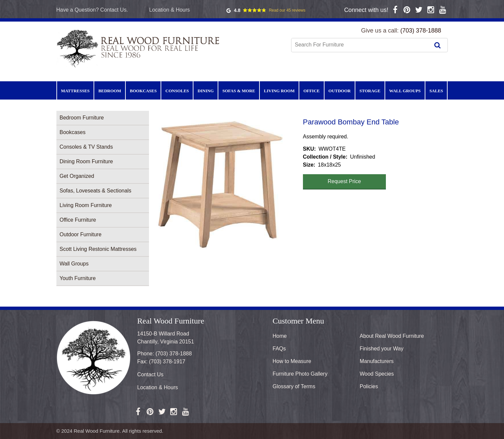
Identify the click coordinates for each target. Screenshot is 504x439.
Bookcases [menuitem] (143, 91)
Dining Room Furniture (86, 161)
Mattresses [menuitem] (75, 91)
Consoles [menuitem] (177, 91)
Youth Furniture (78, 278)
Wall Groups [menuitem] (405, 91)
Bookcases (73, 132)
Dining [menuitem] (206, 91)
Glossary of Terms (294, 386)
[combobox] (361, 45)
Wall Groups (74, 264)
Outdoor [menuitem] (340, 91)
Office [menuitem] (311, 91)
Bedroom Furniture (82, 118)
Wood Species (377, 374)
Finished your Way (382, 349)
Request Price (345, 181)
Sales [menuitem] (436, 91)
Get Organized (77, 176)
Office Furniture (78, 220)
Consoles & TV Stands (86, 147)
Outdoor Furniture (81, 234)
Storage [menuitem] (370, 91)
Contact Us (150, 374)
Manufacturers (377, 361)
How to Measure (292, 361)
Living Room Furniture (86, 205)
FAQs (279, 349)
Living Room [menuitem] (279, 91)
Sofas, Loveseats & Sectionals (96, 191)
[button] (226, 185)
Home (280, 336)
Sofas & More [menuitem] (239, 91)
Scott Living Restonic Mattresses (98, 249)
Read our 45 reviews (287, 10)
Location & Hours (170, 10)
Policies (369, 386)
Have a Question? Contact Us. (92, 10)
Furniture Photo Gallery (300, 374)
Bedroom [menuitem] (110, 91)
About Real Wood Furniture (392, 336)
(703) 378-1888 (421, 31)
